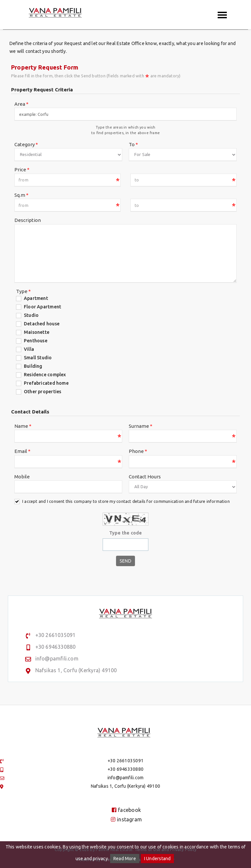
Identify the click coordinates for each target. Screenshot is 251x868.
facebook (126, 810)
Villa (29, 349)
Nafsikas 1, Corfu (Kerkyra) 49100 (76, 670)
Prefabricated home (46, 383)
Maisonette (37, 332)
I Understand (158, 859)
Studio (31, 315)
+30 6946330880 (56, 647)
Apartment (36, 298)
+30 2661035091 (56, 635)
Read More (125, 859)
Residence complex (45, 375)
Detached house (42, 324)
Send (125, 561)
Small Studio (38, 358)
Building (33, 366)
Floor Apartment (42, 307)
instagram (126, 819)
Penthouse (36, 341)
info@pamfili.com (57, 659)
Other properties (42, 392)
